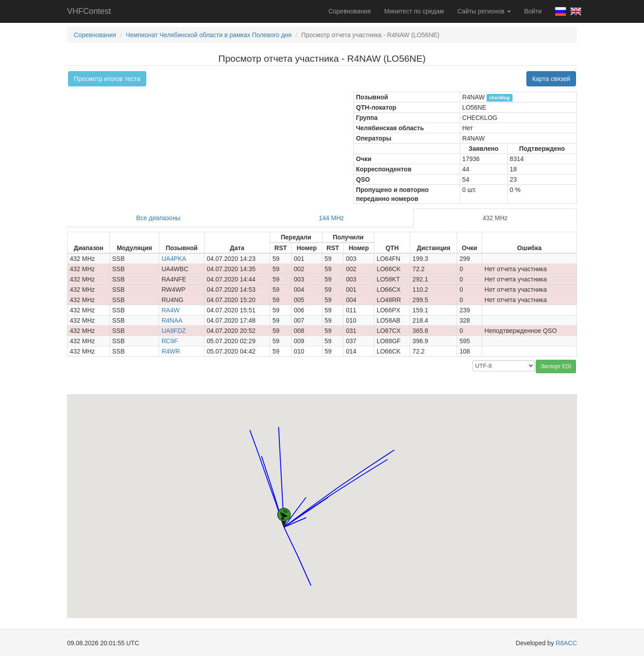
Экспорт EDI (556, 366)
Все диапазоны (159, 218)
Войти (533, 11)
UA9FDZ (174, 331)
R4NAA (172, 320)
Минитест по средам (414, 11)
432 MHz (495, 218)
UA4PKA (174, 259)
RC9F (170, 341)
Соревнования (350, 11)
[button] (262, 448)
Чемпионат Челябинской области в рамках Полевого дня (209, 35)
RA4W (170, 310)
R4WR (171, 351)
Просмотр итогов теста (107, 79)
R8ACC (566, 643)
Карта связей (551, 79)
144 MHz (331, 218)
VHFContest (89, 11)
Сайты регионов (484, 11)
